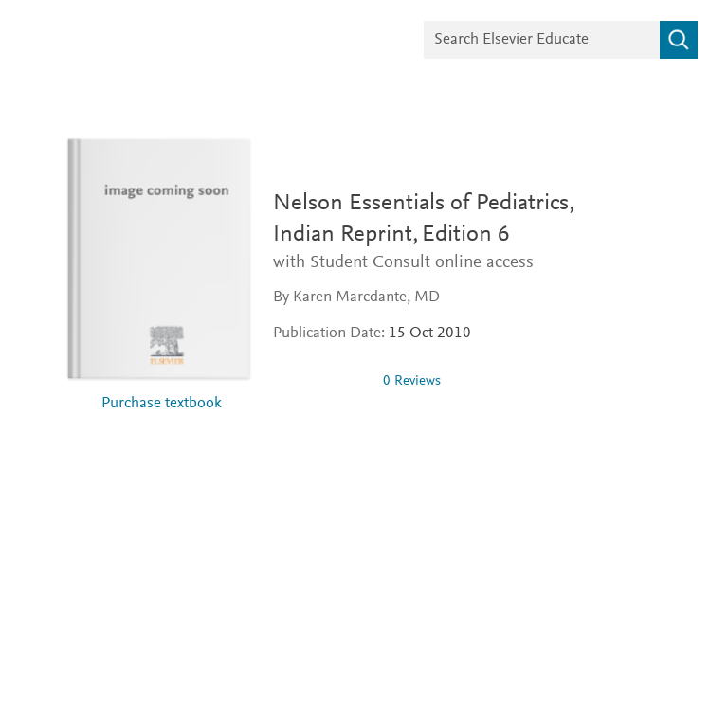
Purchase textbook (162, 404)
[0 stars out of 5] (320, 381)
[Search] (679, 40)
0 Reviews (412, 381)
